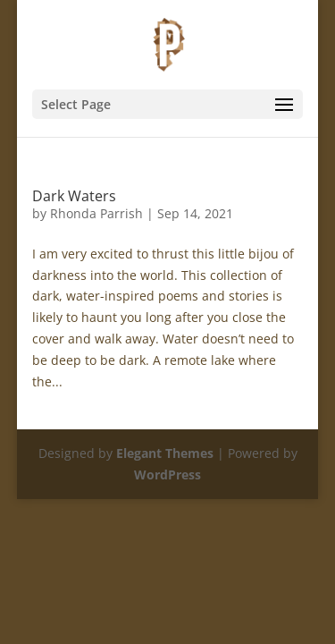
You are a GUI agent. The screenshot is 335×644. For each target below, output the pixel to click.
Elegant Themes (165, 453)
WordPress (167, 475)
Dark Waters (74, 196)
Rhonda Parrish (96, 213)
